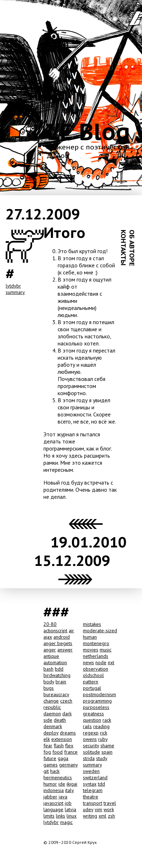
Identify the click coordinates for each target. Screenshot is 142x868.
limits (49, 816)
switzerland (95, 777)
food (57, 752)
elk (47, 739)
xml (102, 816)
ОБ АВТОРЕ (132, 248)
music (106, 650)
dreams (68, 733)
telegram (93, 790)
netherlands (96, 656)
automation (55, 662)
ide (62, 784)
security (91, 746)
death (60, 720)
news (88, 662)
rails (87, 726)
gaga (63, 758)
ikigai (72, 784)
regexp (91, 733)
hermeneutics (58, 777)
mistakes (92, 624)
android (62, 637)
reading (101, 726)
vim (98, 809)
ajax (48, 637)
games (51, 765)
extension (62, 739)
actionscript (55, 630)
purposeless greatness (96, 710)
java (63, 797)
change (51, 701)
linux (72, 816)
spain (107, 752)
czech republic (58, 704)
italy (69, 790)
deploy (51, 733)
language (53, 809)
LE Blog (89, 132)
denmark (53, 726)
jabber (50, 797)
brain (61, 682)
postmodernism (99, 694)
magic (66, 822)
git (46, 771)
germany (68, 765)
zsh (111, 816)
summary (15, 292)
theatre (91, 797)
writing (90, 816)
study (102, 758)
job (68, 803)
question (92, 720)
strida (89, 758)
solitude (91, 752)
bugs (49, 688)
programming (97, 701)
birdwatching (57, 675)
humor (50, 784)
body (49, 682)
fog (47, 752)
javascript (53, 803)
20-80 (50, 624)
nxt (111, 662)
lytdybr (13, 286)
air (71, 630)
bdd (59, 669)
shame (107, 746)
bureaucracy (56, 694)
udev (88, 809)
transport (93, 803)
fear (48, 746)
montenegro (96, 643)
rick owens (95, 736)
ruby (103, 739)
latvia (70, 809)
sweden (91, 771)
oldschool (93, 675)
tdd (101, 784)
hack (55, 771)
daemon (52, 714)
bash (48, 669)
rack (107, 720)
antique (51, 656)
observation (96, 669)
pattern (91, 682)
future (50, 758)
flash (59, 746)
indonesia (54, 790)
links (61, 816)
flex (69, 746)
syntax (90, 784)
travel (110, 803)
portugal (92, 688)
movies (91, 650)
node (101, 662)
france (71, 752)
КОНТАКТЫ (123, 248)
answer (65, 650)
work (109, 809)
